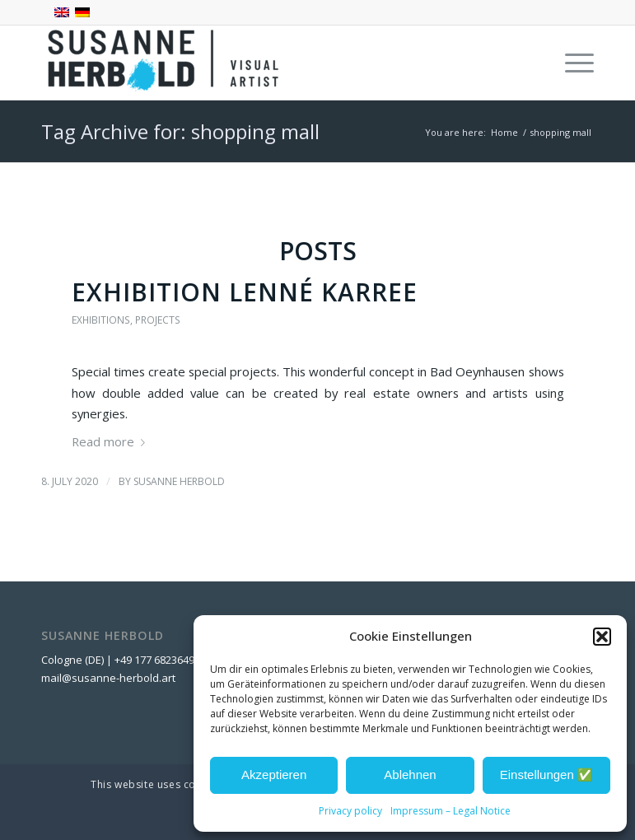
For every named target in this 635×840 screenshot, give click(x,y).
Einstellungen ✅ (546, 775)
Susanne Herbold (179, 481)
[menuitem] (571, 63)
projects (158, 320)
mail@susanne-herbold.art (110, 678)
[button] (602, 637)
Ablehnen (410, 775)
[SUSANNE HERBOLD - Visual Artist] (165, 63)
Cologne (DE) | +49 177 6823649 (118, 660)
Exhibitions (101, 320)
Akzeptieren (274, 775)
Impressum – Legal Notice (451, 811)
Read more (112, 441)
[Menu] (571, 63)
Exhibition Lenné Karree (245, 292)
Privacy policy (350, 811)
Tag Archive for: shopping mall (180, 131)
